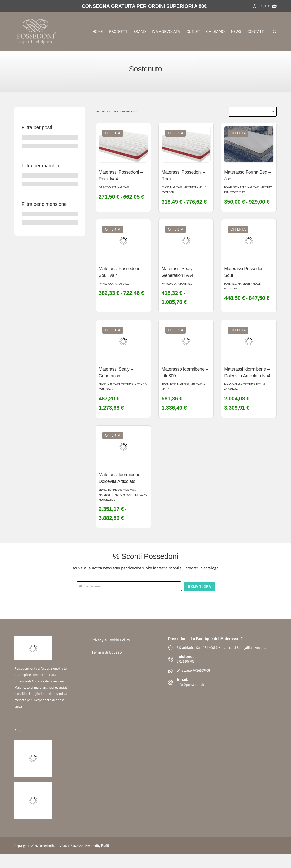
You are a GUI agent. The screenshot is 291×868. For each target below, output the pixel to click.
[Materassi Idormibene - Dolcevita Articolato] (123, 447)
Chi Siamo (215, 32)
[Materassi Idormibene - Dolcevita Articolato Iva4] (249, 341)
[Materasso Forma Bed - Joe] (249, 144)
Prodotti (118, 32)
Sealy (110, 389)
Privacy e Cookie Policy (111, 640)
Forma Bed (240, 187)
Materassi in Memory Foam (123, 387)
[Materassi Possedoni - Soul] (249, 241)
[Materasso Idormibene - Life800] (186, 341)
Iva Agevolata (166, 32)
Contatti (256, 32)
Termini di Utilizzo (106, 652)
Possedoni (168, 192)
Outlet (193, 32)
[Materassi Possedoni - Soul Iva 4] (123, 241)
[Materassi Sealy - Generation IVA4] (186, 241)
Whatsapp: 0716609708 (193, 671)
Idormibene (169, 384)
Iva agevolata (107, 187)
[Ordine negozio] (253, 112)
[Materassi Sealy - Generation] (123, 341)
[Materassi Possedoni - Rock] (186, 144)
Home (98, 32)
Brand (140, 32)
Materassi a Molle (195, 187)
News (236, 32)
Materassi (124, 187)
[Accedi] (254, 6)
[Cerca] (275, 32)
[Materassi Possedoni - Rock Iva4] (123, 144)
